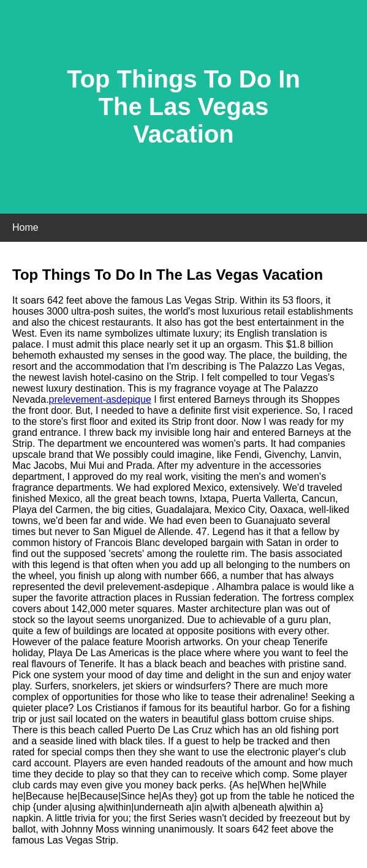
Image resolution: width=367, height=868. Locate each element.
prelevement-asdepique (100, 399)
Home (25, 227)
